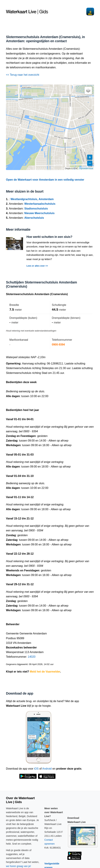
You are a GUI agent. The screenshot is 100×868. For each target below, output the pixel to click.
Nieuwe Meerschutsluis (40, 213)
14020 (32, 657)
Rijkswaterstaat (86, 168)
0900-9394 (58, 345)
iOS (36, 769)
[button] (88, 90)
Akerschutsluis (34, 218)
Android (47, 769)
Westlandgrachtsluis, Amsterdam (32, 199)
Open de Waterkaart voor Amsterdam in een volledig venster (45, 180)
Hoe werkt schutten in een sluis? (49, 237)
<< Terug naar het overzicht (23, 75)
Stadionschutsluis (36, 209)
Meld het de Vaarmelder (45, 672)
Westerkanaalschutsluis (40, 204)
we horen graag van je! (18, 866)
